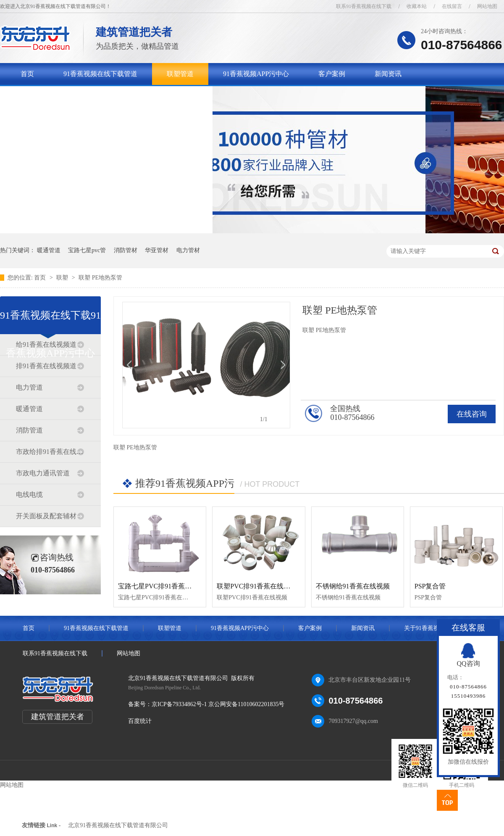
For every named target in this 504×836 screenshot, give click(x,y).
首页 (27, 74)
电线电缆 (29, 494)
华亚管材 (157, 250)
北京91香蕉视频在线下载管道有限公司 (118, 825)
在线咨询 (472, 414)
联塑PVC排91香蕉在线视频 (257, 586)
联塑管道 (180, 74)
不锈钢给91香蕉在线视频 (353, 586)
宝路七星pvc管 (87, 250)
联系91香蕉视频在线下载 (364, 6)
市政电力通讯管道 (43, 473)
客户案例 (332, 74)
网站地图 (487, 6)
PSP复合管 (430, 586)
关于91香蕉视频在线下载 (58, 96)
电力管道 (29, 387)
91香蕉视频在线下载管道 (100, 74)
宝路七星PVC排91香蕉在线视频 (165, 586)
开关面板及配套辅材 (46, 516)
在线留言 (452, 6)
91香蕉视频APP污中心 (256, 74)
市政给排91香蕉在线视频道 (50, 452)
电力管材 (188, 250)
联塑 (63, 278)
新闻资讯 (388, 74)
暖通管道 (49, 250)
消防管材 (126, 250)
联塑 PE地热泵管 (100, 278)
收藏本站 (417, 6)
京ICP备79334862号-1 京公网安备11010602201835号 (218, 704)
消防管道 (29, 430)
